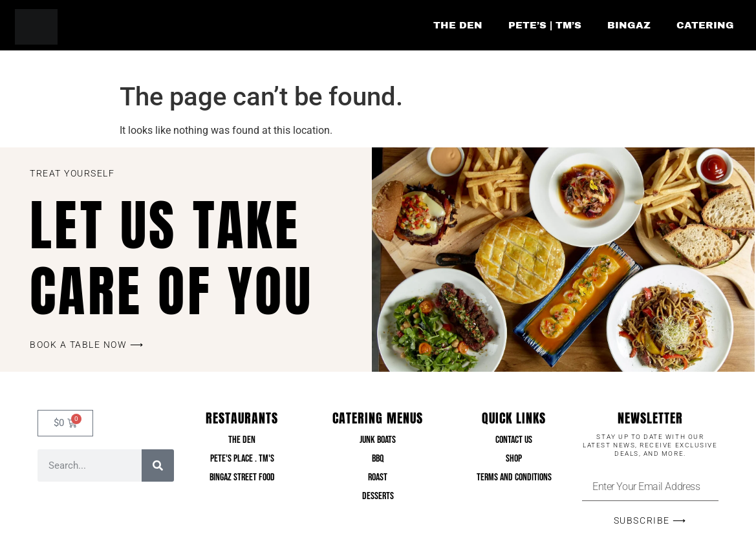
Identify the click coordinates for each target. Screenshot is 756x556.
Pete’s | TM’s (545, 25)
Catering (705, 25)
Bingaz (629, 25)
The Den (458, 25)
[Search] (158, 465)
